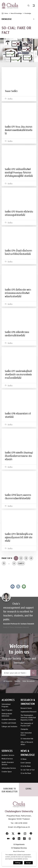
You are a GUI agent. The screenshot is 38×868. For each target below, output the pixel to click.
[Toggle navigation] (34, 6)
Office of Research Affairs (27, 743)
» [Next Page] (14, 563)
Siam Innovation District (26, 734)
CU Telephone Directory (19, 848)
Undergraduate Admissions (7, 715)
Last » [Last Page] (21, 563)
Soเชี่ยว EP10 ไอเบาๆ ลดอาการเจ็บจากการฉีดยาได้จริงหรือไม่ (18, 497)
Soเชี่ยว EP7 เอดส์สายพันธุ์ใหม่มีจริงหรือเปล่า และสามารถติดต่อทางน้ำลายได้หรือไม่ (18, 375)
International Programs (6, 705)
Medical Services (7, 759)
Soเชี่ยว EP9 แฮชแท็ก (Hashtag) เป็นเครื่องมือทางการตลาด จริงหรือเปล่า (19, 456)
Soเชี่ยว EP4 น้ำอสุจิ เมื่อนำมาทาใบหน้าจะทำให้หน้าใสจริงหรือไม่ (18, 252)
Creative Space (7, 772)
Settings (18, 863)
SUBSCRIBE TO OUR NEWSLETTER (9, 790)
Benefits (17, 681)
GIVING (28, 789)
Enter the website (29, 681)
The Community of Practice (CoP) (27, 725)
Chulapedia (24, 729)
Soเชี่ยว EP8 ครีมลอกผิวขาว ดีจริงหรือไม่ (18, 415)
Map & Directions (19, 852)
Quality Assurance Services (8, 764)
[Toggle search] (28, 6)
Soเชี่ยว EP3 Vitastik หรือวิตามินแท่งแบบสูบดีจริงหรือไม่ (19, 213)
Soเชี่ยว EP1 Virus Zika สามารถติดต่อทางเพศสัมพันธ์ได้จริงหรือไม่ (19, 130)
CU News (24, 759)
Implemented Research (28, 712)
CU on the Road (26, 773)
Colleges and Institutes (9, 727)
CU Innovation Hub (27, 739)
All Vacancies (8, 681)
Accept (28, 863)
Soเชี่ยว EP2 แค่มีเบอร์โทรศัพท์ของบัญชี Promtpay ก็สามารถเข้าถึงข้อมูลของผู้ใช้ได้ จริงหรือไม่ (19, 173)
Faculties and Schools (9, 723)
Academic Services (8, 755)
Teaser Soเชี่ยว (11, 91)
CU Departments (19, 845)
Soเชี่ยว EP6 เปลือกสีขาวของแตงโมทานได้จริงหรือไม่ (17, 334)
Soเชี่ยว (10, 99)
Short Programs (7, 710)
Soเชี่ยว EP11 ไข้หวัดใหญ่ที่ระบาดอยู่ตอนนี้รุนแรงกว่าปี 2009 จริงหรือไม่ (19, 537)
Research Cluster (26, 708)
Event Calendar (26, 763)
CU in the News (26, 766)
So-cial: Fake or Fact (28, 770)
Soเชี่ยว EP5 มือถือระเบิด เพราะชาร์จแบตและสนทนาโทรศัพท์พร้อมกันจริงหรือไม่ (18, 293)
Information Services (9, 768)
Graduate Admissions (9, 720)
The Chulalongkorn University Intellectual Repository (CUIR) (28, 718)
